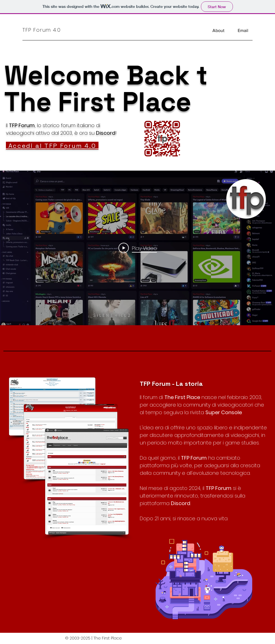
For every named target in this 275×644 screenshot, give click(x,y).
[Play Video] (138, 248)
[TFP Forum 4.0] (49, 30)
